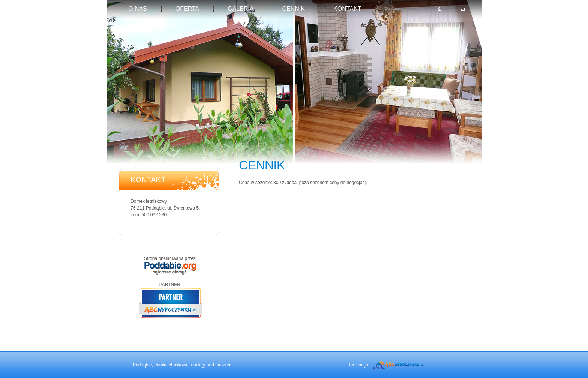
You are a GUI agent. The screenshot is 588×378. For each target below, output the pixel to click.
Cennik (294, 9)
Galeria (241, 9)
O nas (138, 9)
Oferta (187, 9)
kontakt (347, 9)
